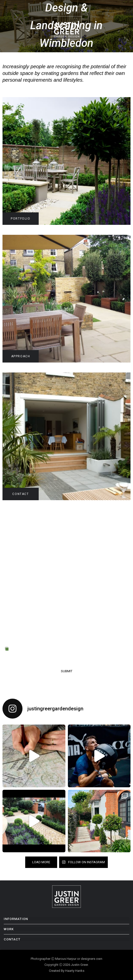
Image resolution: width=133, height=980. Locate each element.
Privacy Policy (28, 655)
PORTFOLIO (20, 219)
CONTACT (20, 494)
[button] (128, 27)
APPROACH (21, 356)
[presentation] (43, 630)
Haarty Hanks (75, 971)
